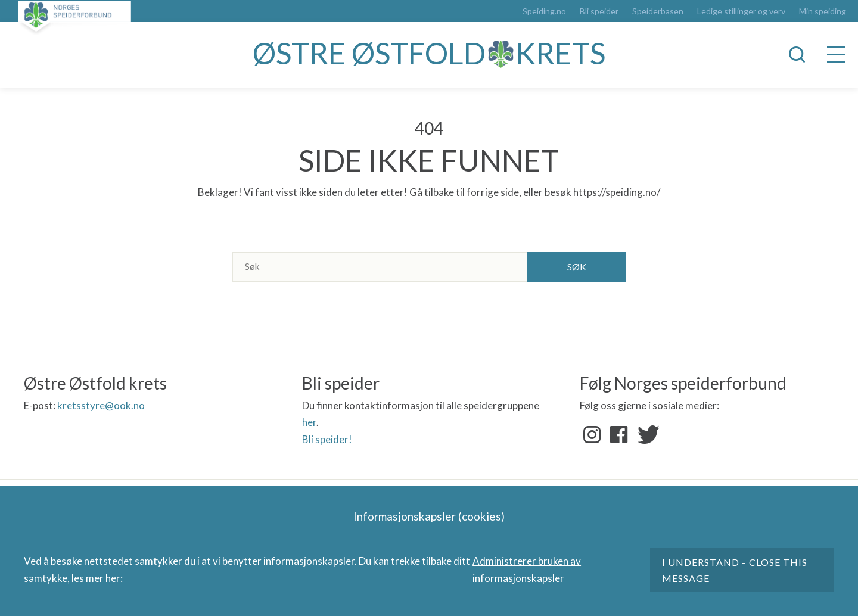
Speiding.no (544, 11)
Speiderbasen (658, 11)
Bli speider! (327, 439)
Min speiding (823, 11)
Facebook (619, 435)
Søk (577, 267)
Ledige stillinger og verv (741, 11)
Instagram (592, 435)
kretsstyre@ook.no (101, 405)
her (309, 422)
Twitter (646, 435)
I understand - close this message (735, 570)
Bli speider (599, 11)
